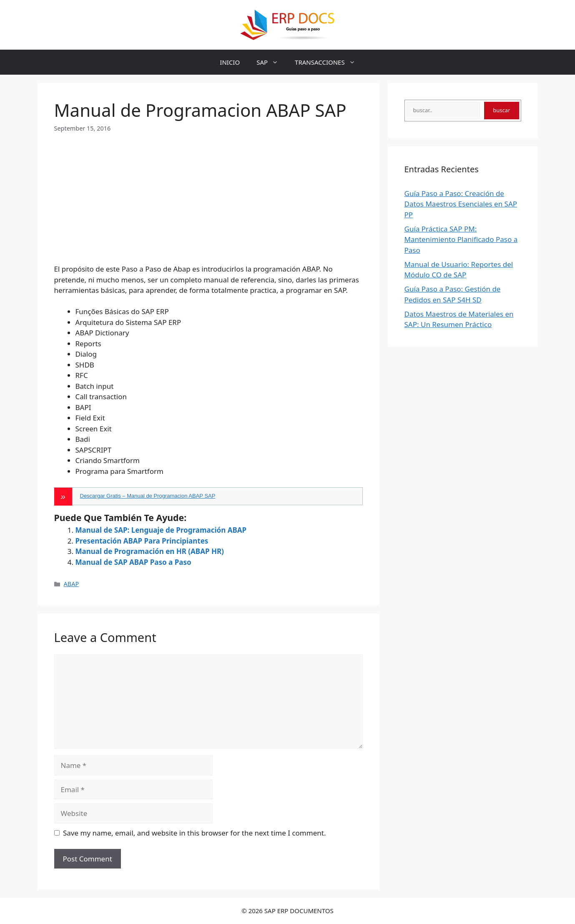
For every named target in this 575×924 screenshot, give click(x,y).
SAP (271, 62)
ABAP (72, 584)
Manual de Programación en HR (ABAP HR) (150, 551)
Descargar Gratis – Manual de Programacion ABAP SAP (148, 496)
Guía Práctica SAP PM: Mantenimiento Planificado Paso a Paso (461, 239)
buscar (501, 110)
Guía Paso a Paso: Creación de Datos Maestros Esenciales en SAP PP (461, 204)
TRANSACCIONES (329, 62)
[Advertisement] (208, 191)
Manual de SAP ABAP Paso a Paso (133, 562)
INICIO (230, 62)
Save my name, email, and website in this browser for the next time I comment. (194, 833)
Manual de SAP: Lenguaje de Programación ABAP (161, 530)
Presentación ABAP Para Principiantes (142, 541)
